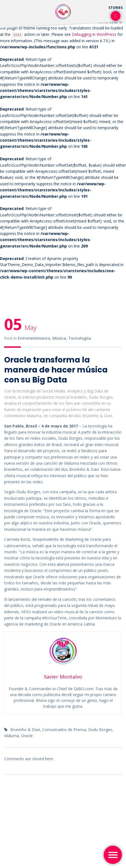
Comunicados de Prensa (64, 730)
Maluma (12, 736)
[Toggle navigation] (113, 855)
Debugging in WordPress (94, 34)
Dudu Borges (100, 730)
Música (59, 338)
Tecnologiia (80, 338)
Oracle (27, 736)
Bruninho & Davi (25, 730)
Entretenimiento (34, 338)
